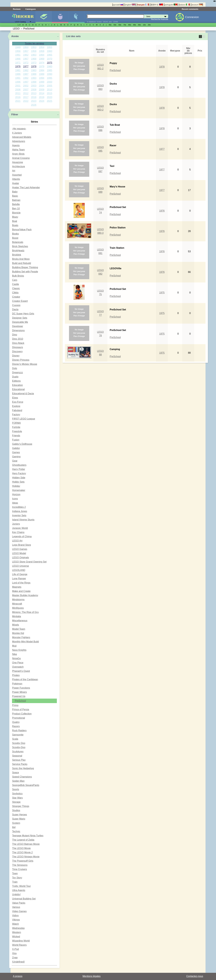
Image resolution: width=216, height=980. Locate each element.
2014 (42, 93)
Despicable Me (20, 322)
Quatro (16, 722)
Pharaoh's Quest (21, 671)
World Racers (19, 945)
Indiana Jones (20, 511)
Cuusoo (16, 305)
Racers (16, 726)
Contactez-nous (195, 976)
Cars (15, 280)
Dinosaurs (18, 347)
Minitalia (17, 616)
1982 (26, 70)
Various (16, 907)
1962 (26, 55)
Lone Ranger (19, 579)
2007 (26, 90)
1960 (49, 51)
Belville (16, 204)
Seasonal (17, 756)
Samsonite (18, 735)
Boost (15, 238)
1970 (49, 59)
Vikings (16, 920)
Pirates (16, 675)
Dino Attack (18, 343)
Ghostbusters (19, 465)
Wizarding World (21, 941)
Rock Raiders (19, 730)
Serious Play (19, 760)
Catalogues (31, 9)
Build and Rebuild (22, 263)
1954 (42, 47)
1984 (42, 70)
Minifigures (60, 17)
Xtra (14, 953)
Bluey (15, 217)
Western (17, 932)
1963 (34, 55)
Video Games (19, 911)
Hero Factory (19, 473)
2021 (18, 101)
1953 (34, 47)
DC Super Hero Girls (23, 314)
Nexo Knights (19, 650)
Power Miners (19, 692)
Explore (16, 406)
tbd (14, 827)
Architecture (19, 166)
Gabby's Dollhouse (22, 444)
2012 (26, 93)
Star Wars (17, 798)
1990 (49, 74)
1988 (34, 74)
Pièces (76, 17)
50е (115, 25)
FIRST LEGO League (24, 419)
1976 (18, 66)
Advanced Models (22, 137)
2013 (34, 93)
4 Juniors (17, 133)
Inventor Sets (19, 515)
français (143, 5)
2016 (18, 97)
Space (16, 773)
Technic (16, 831)
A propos (18, 976)
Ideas (15, 503)
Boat (15, 221)
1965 (49, 55)
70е (125, 25)
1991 (18, 78)
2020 (49, 97)
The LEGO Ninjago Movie (26, 857)
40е (110, 25)
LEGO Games (20, 549)
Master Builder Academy (25, 595)
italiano (184, 5)
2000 (49, 82)
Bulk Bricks (18, 276)
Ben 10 (16, 209)
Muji (14, 646)
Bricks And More (21, 259)
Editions (16, 381)
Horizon (16, 494)
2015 (49, 93)
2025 (49, 101)
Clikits (15, 293)
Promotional (19, 718)
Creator (16, 297)
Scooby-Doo (19, 747)
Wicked (16, 937)
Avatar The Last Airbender (26, 187)
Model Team (19, 629)
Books (15, 234)
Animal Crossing (21, 158)
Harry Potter (19, 469)
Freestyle (17, 431)
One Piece (18, 663)
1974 (42, 63)
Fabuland (17, 410)
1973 (34, 63)
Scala (15, 739)
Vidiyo (15, 916)
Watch (16, 924)
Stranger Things (21, 806)
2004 (42, 86)
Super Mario (19, 819)
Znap (15, 958)
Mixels (16, 625)
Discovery (17, 351)
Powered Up (19, 696)
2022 (26, 101)
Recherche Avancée (160, 19)
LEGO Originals (21, 558)
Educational (18, 389)
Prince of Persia (21, 709)
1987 (26, 74)
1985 (49, 70)
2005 (49, 86)
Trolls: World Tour (21, 886)
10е (144, 25)
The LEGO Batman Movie (26, 844)
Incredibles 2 (19, 507)
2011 (18, 93)
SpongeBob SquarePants (26, 785)
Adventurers (19, 141)
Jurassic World (20, 528)
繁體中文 (157, 5)
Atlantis (16, 179)
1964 (42, 55)
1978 (34, 66)
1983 (34, 70)
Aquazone (18, 162)
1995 (49, 78)
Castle (16, 284)
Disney (16, 356)
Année (15, 36)
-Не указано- (19, 129)
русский (118, 5)
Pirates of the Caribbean (25, 679)
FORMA (16, 423)
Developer (18, 326)
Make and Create (21, 591)
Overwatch (18, 667)
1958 (34, 51)
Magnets (17, 587)
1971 (18, 63)
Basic (15, 196)
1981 (18, 70)
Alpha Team (18, 150)
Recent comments (190, 9)
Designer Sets (20, 318)
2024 (42, 101)
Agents (16, 145)
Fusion (16, 440)
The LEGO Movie (21, 848)
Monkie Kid (18, 633)
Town (15, 873)
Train (15, 882)
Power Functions (21, 688)
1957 (26, 51)
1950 (26, 47)
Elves (15, 398)
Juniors (16, 524)
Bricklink (17, 255)
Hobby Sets (18, 482)
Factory (16, 415)
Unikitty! (16, 894)
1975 (49, 63)
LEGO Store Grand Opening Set (29, 562)
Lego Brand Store (22, 545)
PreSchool (20, 701)
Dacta (15, 309)
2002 (26, 86)
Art (14, 171)
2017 (26, 97)
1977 (26, 66)
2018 (34, 97)
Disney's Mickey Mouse (25, 364)
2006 (18, 90)
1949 (18, 47)
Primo (15, 705)
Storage (16, 802)
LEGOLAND (19, 570)
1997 (26, 82)
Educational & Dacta (23, 394)
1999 (42, 82)
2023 (34, 101)
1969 (42, 59)
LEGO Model (19, 553)
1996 (18, 82)
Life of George (20, 574)
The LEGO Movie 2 (22, 852)
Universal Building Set (24, 899)
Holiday (16, 486)
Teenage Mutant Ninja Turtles (28, 836)
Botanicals (18, 242)
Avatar (16, 183)
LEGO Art (17, 541)
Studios (16, 810)
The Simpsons (20, 865)
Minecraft (17, 604)
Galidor (16, 448)
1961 (18, 55)
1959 (42, 51)
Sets (44, 17)
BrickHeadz (18, 251)
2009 (42, 90)
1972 (26, 63)
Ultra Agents (19, 890)
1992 (26, 78)
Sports (16, 789)
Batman (16, 200)
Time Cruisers (20, 869)
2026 (34, 105)
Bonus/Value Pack (22, 230)
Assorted (17, 175)
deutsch (197, 5)
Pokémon (17, 684)
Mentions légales (91, 976)
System (16, 823)
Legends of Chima (22, 536)
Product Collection (22, 714)
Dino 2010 (18, 339)
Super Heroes (20, 815)
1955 (49, 47)
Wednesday (18, 928)
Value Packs (19, 903)
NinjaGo (16, 658)
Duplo (15, 377)
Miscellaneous (20, 621)
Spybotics (17, 794)
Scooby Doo (19, 743)
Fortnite (16, 427)
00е (139, 25)
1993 (34, 78)
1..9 (19, 25)
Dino (15, 335)
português (171, 5)
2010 (49, 90)
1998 (34, 82)
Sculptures (18, 752)
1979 (42, 66)
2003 (34, 86)
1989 (42, 74)
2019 (42, 97)
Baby (15, 192)
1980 (49, 66)
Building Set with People (25, 272)
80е (130, 25)
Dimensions (18, 330)
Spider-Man (18, 781)
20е (149, 25)
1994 (42, 78)
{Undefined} (18, 962)
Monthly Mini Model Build (25, 642)
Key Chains (18, 532)
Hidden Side (19, 478)
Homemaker (19, 490)
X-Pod (15, 949)
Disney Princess (21, 360)
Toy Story (17, 878)
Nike (15, 654)
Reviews (17, 9)
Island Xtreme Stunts (23, 520)
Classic (16, 288)
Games (16, 452)
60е (120, 25)
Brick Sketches (20, 246)
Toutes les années (34, 43)
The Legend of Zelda (23, 840)
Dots (15, 368)
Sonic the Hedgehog (23, 768)
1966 (18, 59)
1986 (18, 74)
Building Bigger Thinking (25, 267)
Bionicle (16, 213)
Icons (15, 499)
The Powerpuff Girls (23, 861)
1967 (26, 59)
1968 (34, 59)
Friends (16, 436)
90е (135, 25)
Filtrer (15, 115)
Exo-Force (18, 402)
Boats (15, 225)
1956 (18, 51)
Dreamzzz (18, 372)
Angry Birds (18, 154)
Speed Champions (22, 777)
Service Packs (20, 764)
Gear (15, 461)
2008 (34, 90)
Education (17, 385)
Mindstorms (18, 600)
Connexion (192, 17)
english (130, 5)
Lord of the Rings (21, 583)
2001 (18, 86)
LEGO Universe (21, 566)
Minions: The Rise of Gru (25, 612)
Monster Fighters (21, 637)
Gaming (16, 457)
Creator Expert (20, 301)
